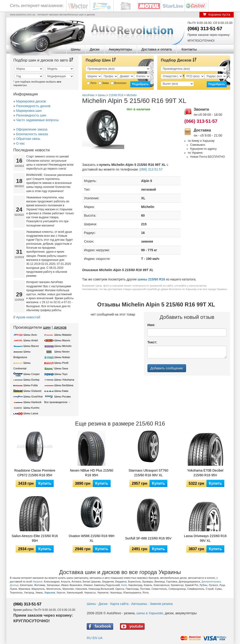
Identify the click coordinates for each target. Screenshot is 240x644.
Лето (92, 83)
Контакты (189, 49)
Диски (95, 49)
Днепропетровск (211, 582)
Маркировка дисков (31, 101)
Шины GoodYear (33, 397)
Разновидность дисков (33, 106)
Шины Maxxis (62, 340)
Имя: (151, 325)
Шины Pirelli (61, 363)
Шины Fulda (31, 385)
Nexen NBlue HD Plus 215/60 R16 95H (92, 473)
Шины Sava (61, 368)
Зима (104, 83)
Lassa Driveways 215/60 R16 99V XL (205, 538)
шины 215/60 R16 (151, 279)
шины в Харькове (150, 613)
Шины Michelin (63, 346)
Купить (45, 483)
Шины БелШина (64, 385)
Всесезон (118, 83)
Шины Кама (61, 391)
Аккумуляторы (120, 49)
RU (89, 638)
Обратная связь (28, 139)
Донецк (14, 585)
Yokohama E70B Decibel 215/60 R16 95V (205, 473)
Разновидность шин (31, 115)
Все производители (56, 402)
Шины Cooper (32, 374)
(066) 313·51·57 (205, 28)
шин (47, 327)
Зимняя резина (161, 604)
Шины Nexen (62, 352)
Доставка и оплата (156, 49)
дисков (60, 327)
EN (95, 638)
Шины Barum (31, 346)
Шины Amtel (31, 340)
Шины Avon (30, 335)
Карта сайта (119, 604)
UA (100, 638)
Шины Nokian (62, 357)
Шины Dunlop (31, 380)
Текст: (152, 342)
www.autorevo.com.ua (22, 15)
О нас (21, 143)
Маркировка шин (29, 111)
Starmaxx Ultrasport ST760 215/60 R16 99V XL (148, 473)
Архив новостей (28, 317)
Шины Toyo (61, 374)
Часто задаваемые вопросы (37, 120)
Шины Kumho (31, 408)
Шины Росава (63, 397)
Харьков (50, 593)
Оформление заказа (32, 129)
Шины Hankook (32, 402)
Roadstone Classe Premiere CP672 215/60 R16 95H (35, 473)
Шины (76, 49)
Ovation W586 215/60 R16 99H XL (92, 538)
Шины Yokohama (64, 380)
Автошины (139, 604)
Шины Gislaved (32, 391)
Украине (37, 582)
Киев (124, 585)
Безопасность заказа (32, 134)
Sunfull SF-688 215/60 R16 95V (148, 538)
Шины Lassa (31, 413)
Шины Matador (63, 335)
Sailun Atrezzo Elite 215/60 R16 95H (35, 538)
